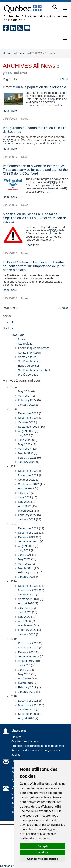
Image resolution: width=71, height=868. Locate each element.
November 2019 (28, 647)
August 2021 (26, 546)
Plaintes (16, 737)
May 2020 (24, 617)
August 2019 (26, 661)
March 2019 (25, 683)
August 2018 (26, 718)
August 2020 (26, 603)
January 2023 (27, 462)
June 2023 (25, 440)
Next (65, 79)
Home (7, 53)
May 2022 (24, 502)
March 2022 (25, 511)
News (22, 339)
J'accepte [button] (43, 846)
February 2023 (27, 458)
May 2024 (24, 391)
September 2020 (28, 599)
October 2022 (27, 480)
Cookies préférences (13, 866)
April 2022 (24, 506)
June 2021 (25, 555)
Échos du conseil (29, 366)
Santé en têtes (27, 357)
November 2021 (28, 533)
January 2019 (27, 692)
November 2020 (28, 590)
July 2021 (24, 550)
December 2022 (28, 471)
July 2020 (24, 608)
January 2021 (27, 577)
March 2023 (25, 453)
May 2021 (24, 559)
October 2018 (27, 709)
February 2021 (27, 572)
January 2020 (27, 634)
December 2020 (28, 586)
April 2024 (24, 396)
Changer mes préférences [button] (43, 859)
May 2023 (24, 444)
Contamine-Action (29, 352)
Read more (10, 111)
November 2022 (28, 475)
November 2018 (28, 705)
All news (19, 53)
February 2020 (27, 630)
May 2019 (24, 674)
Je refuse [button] (43, 852)
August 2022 (26, 488)
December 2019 (28, 643)
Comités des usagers (25, 741)
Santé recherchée (29, 361)
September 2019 (28, 656)
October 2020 (27, 594)
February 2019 (27, 687)
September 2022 (28, 484)
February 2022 (27, 515)
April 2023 (24, 449)
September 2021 (28, 541)
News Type (17, 335)
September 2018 (28, 714)
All (12, 322)
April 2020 (24, 621)
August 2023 (26, 431)
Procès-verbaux (28, 375)
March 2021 (25, 568)
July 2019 (24, 665)
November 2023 (28, 418)
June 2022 (25, 497)
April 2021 (24, 564)
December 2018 (28, 700)
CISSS (52, 96)
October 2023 (27, 422)
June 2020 (25, 612)
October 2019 (27, 652)
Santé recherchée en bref (34, 370)
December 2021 (28, 528)
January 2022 (27, 519)
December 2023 (28, 413)
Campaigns (25, 344)
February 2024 (27, 400)
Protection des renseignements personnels (38, 746)
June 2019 (25, 670)
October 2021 (27, 537)
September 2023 (28, 427)
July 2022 (24, 493)
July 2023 (24, 435)
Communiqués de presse (34, 348)
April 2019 (24, 678)
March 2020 (25, 625)
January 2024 (27, 405)
